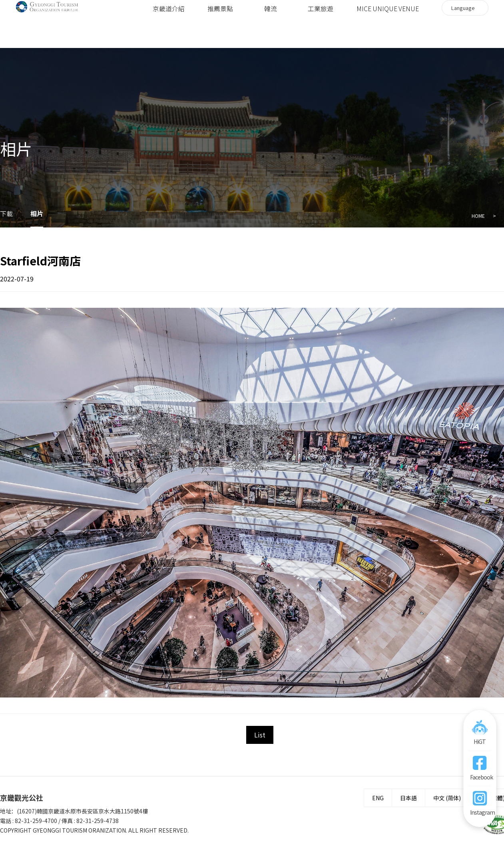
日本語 (408, 798)
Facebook (480, 777)
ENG (378, 798)
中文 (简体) (447, 798)
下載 (6, 213)
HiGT (480, 741)
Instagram (480, 812)
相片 (37, 213)
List (260, 735)
